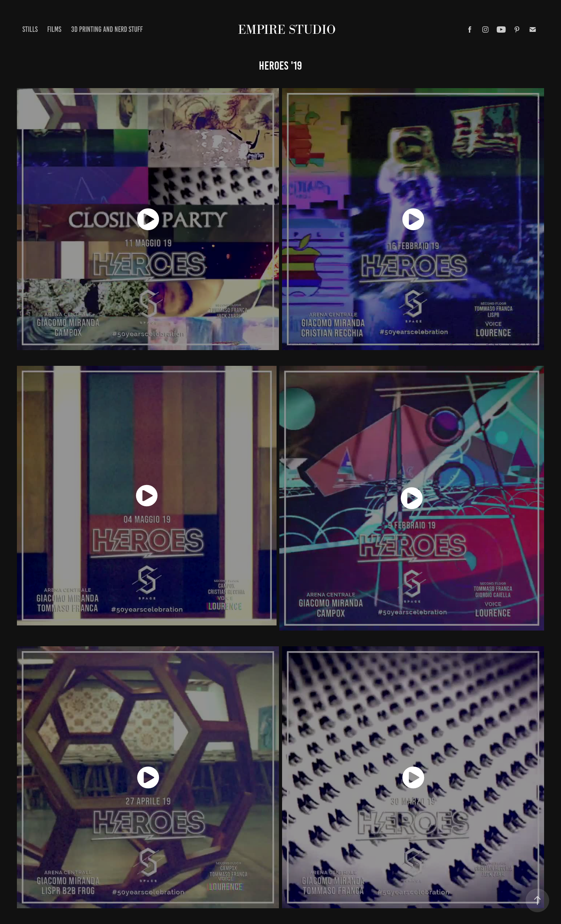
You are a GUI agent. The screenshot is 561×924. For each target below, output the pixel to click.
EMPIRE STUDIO (287, 30)
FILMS (54, 29)
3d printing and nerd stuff (107, 29)
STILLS (30, 29)
